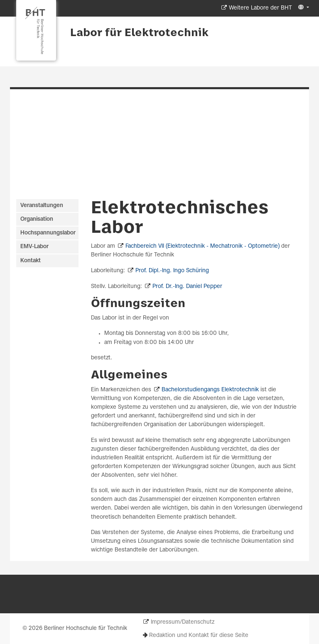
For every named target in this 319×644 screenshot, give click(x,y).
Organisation (37, 219)
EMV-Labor (34, 247)
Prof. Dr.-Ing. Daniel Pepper (187, 287)
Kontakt (31, 261)
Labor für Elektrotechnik (139, 33)
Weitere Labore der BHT (260, 8)
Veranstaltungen (42, 206)
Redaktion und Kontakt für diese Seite (199, 635)
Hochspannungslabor (48, 233)
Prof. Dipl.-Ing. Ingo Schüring (172, 271)
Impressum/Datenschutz (183, 622)
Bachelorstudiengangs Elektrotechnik (210, 390)
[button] (303, 8)
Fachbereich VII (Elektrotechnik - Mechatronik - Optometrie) (202, 246)
